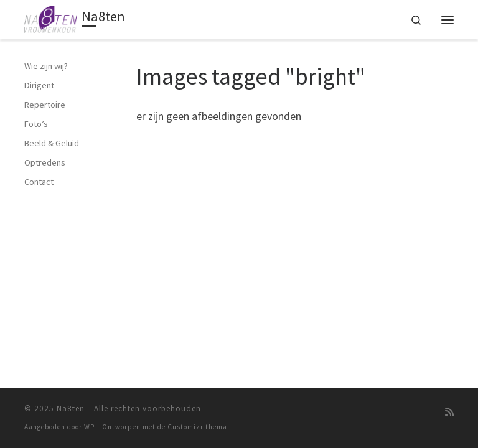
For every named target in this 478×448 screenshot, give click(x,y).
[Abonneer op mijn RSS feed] (449, 412)
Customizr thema (197, 427)
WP (89, 427)
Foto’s (36, 124)
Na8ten (71, 408)
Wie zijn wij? (46, 66)
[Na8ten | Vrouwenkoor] (51, 18)
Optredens (45, 162)
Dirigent (39, 85)
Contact (39, 182)
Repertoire (45, 105)
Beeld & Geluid (52, 143)
